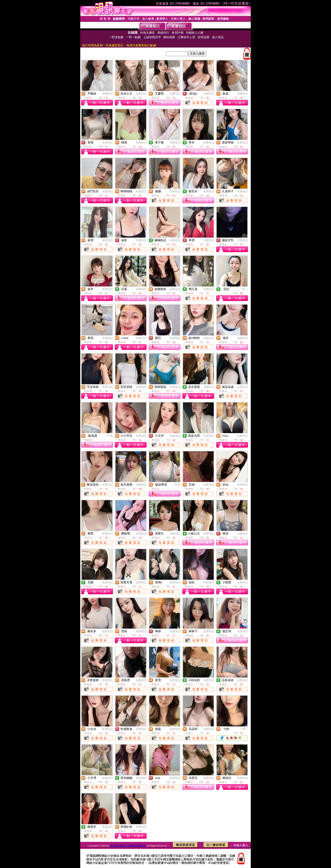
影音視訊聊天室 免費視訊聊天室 (128, 845)
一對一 (244, 289)
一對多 (109, 436)
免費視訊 (108, 94)
